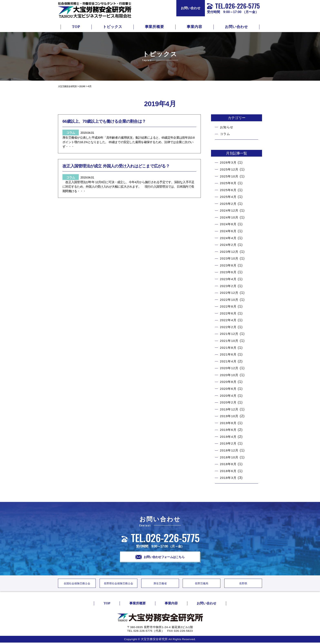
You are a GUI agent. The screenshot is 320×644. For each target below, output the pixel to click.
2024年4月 (229, 238)
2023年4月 (229, 279)
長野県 (243, 584)
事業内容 (194, 27)
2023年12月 (230, 252)
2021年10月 (230, 341)
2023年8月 (229, 265)
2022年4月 (229, 320)
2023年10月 (230, 258)
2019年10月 (230, 416)
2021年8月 (229, 348)
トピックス (113, 27)
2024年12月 (230, 210)
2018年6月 (229, 471)
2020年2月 (229, 402)
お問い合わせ (191, 8)
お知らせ (227, 127)
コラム (225, 134)
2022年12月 (230, 293)
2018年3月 (229, 478)
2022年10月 (230, 300)
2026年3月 (229, 162)
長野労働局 (202, 584)
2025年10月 (230, 176)
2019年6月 (229, 430)
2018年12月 (230, 450)
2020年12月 (230, 368)
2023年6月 (229, 272)
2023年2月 (229, 286)
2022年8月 (229, 306)
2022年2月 (229, 327)
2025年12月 (230, 169)
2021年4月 (229, 361)
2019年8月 (229, 423)
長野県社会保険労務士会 (118, 584)
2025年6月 (229, 190)
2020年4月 (229, 396)
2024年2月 (229, 245)
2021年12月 (230, 334)
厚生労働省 (160, 584)
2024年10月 (230, 217)
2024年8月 (229, 224)
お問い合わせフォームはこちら (160, 557)
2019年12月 (230, 409)
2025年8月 (229, 183)
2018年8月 (229, 464)
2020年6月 (229, 389)
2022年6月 (229, 313)
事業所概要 (155, 27)
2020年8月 (229, 382)
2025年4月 (229, 197)
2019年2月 (229, 443)
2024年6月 (229, 231)
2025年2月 (229, 204)
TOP (76, 27)
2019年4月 (229, 437)
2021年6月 (229, 354)
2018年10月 (230, 457)
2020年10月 (230, 375)
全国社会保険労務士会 (77, 584)
